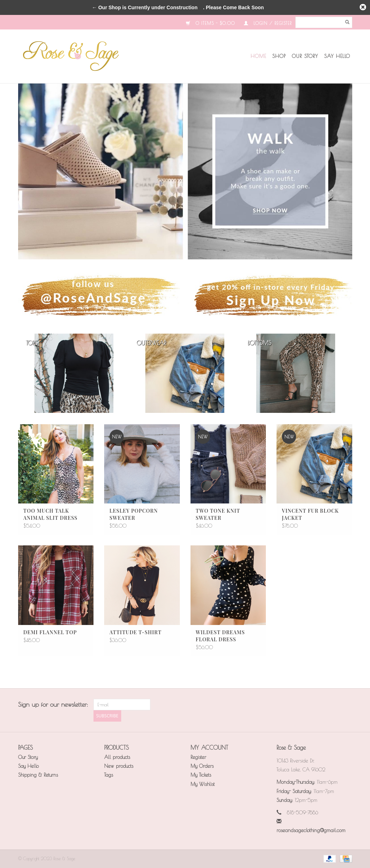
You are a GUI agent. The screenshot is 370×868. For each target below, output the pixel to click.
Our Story (305, 56)
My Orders (202, 766)
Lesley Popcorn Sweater (134, 514)
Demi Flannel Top (50, 632)
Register (198, 757)
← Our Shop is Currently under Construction (145, 7)
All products (117, 757)
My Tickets (201, 775)
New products (119, 766)
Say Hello (337, 56)
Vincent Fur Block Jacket (310, 514)
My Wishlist (203, 784)
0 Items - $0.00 (210, 23)
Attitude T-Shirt (136, 632)
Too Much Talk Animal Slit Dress (51, 514)
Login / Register (268, 23)
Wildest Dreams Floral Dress (220, 636)
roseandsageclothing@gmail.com (311, 830)
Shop (279, 56)
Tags (109, 775)
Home (258, 56)
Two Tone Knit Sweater (218, 514)
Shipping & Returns (38, 775)
